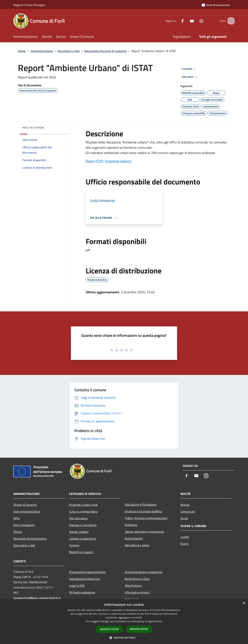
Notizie (185, 505)
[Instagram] (197, 21)
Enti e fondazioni (24, 525)
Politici (18, 532)
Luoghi (185, 537)
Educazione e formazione (141, 504)
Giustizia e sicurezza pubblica (143, 511)
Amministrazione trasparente (144, 572)
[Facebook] (178, 21)
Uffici (17, 518)
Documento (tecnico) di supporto (105, 51)
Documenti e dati (69, 51)
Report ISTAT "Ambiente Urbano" (109, 161)
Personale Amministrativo (30, 539)
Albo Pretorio (133, 586)
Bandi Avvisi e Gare (137, 579)
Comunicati (188, 511)
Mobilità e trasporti (81, 552)
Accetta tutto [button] (110, 629)
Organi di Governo (25, 505)
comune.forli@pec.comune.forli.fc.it (37, 598)
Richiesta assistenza (82, 592)
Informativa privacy (137, 592)
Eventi (185, 544)
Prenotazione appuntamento (87, 572)
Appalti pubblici (79, 532)
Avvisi (184, 518)
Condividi (189, 69)
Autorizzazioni (134, 538)
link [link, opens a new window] (160, 621)
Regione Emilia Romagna (29, 5)
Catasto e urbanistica (83, 539)
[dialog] (124, 622)
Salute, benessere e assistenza (144, 532)
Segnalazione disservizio (85, 579)
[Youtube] (187, 21)
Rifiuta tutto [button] (139, 629)
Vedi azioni (190, 77)
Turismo (74, 545)
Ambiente (131, 525)
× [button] (244, 603)
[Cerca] (230, 21)
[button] (124, 638)
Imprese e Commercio (83, 525)
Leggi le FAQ (77, 586)
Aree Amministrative (27, 511)
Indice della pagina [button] (33, 128)
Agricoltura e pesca (137, 545)
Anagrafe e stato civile (83, 505)
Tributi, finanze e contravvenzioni (146, 518)
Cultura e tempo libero (83, 511)
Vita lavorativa (78, 518)
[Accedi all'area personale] (216, 5)
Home (22, 51)
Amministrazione (42, 51)
